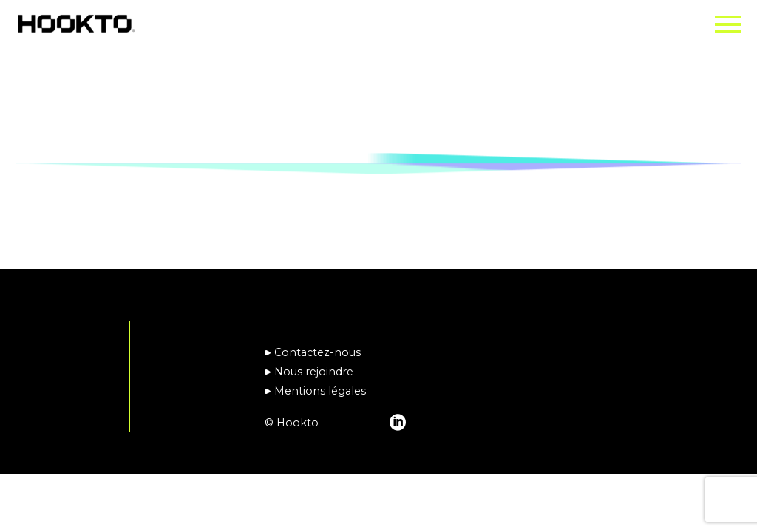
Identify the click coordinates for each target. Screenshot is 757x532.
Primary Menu (728, 24)
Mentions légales (320, 391)
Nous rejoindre (314, 372)
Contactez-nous (318, 352)
